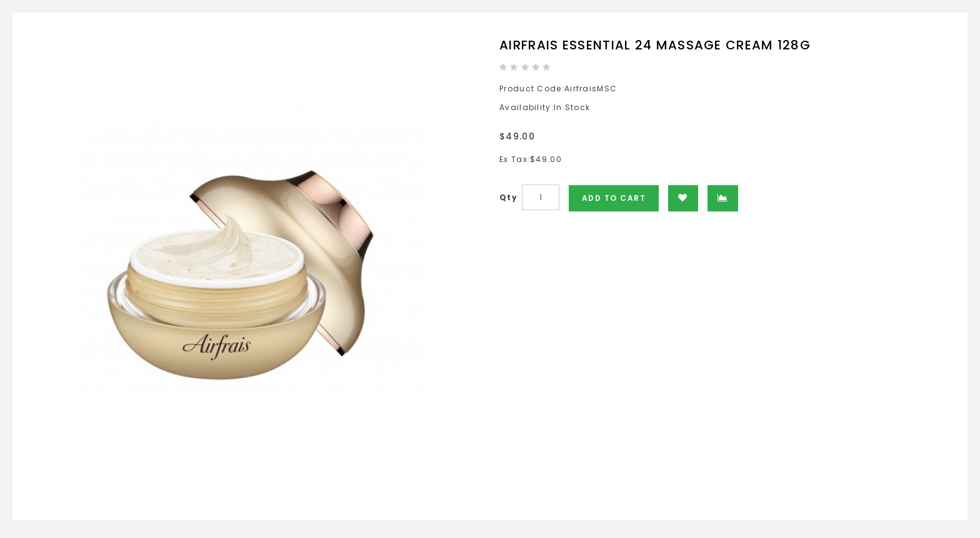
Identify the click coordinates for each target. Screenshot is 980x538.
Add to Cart (614, 198)
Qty (508, 197)
